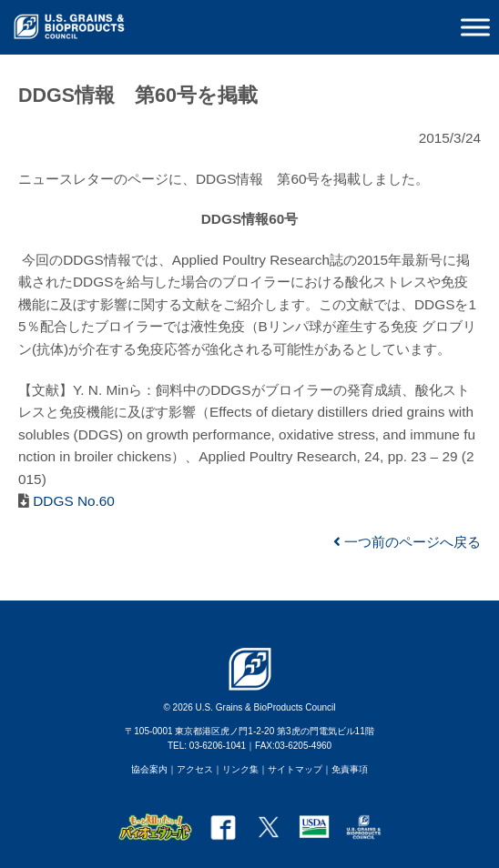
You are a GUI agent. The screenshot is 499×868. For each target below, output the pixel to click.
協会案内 (149, 769)
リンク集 (240, 769)
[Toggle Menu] (475, 27)
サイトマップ (295, 769)
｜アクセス (190, 769)
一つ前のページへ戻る (407, 542)
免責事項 (350, 769)
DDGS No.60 (72, 501)
